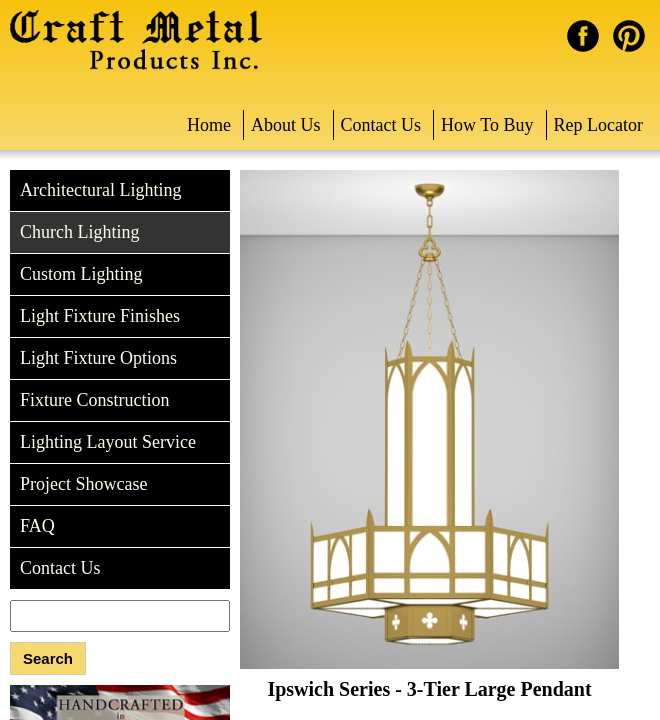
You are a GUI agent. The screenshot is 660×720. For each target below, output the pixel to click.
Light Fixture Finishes (100, 316)
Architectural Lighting (100, 190)
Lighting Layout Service (108, 442)
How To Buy (487, 125)
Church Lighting (80, 232)
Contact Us (381, 125)
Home (209, 125)
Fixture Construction (95, 400)
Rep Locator (598, 125)
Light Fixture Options (98, 358)
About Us (286, 125)
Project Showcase (83, 484)
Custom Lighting (81, 274)
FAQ (37, 526)
